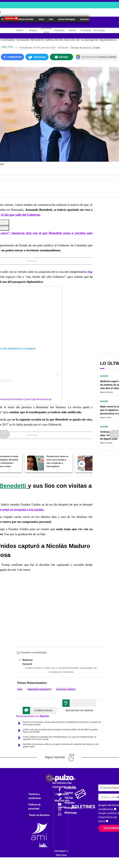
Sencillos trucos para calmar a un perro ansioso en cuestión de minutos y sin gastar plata (61, 745)
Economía (86, 30)
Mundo (73, 30)
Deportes (60, 30)
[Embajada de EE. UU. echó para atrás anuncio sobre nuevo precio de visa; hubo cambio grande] (86, 463)
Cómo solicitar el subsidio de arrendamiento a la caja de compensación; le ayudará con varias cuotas (60, 738)
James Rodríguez (67, 19)
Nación (20, 30)
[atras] (82, 464)
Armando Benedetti (39, 689)
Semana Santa (87, 19)
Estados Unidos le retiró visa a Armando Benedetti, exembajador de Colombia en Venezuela (61, 670)
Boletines (10, 18)
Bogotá (33, 30)
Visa (20, 689)
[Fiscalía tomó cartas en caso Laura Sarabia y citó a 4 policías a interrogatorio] (36, 463)
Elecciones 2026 (46, 30)
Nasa (41, 19)
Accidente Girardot (24, 19)
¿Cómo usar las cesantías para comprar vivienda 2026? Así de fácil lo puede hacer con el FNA (60, 731)
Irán (51, 19)
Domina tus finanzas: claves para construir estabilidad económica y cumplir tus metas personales (62, 723)
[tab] (40, 710)
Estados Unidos (66, 689)
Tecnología (99, 30)
